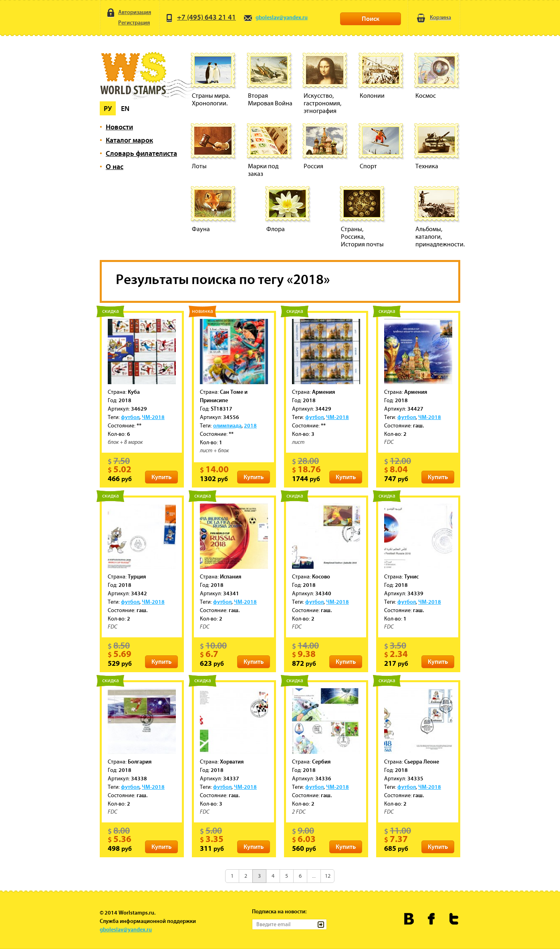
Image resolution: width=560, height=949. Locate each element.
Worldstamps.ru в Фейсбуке (432, 919)
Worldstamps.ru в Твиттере (454, 919)
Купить (161, 477)
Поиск (371, 18)
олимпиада (227, 425)
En (125, 108)
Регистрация (128, 23)
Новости (119, 127)
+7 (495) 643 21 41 (200, 17)
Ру (108, 108)
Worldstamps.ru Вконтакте (409, 919)
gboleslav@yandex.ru (275, 17)
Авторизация (128, 12)
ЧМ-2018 (153, 417)
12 (328, 876)
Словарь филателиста (141, 153)
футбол (130, 417)
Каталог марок (129, 140)
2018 (250, 425)
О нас (115, 166)
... (314, 876)
